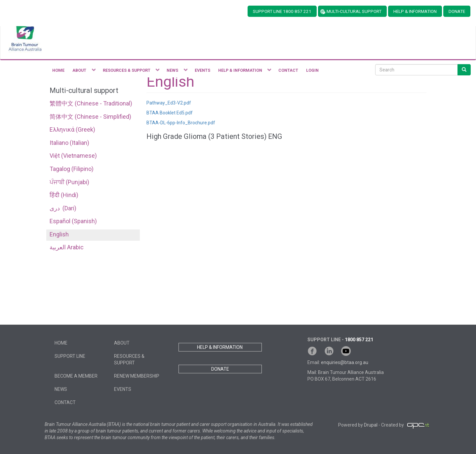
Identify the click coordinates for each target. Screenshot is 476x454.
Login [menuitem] (312, 70)
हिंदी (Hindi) (64, 195)
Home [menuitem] (58, 70)
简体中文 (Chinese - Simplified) (90, 117)
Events (123, 389)
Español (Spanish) (73, 221)
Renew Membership (137, 376)
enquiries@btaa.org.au (345, 362)
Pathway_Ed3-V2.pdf (169, 103)
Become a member (76, 376)
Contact (65, 402)
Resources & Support (129, 359)
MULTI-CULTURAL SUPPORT (354, 11)
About (122, 343)
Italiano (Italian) (69, 143)
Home (61, 343)
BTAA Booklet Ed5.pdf (170, 113)
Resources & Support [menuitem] (129, 72)
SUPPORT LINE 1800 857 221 (282, 11)
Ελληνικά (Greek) (72, 129)
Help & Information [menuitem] (243, 72)
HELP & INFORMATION (415, 11)
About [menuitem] (82, 72)
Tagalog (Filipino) (72, 169)
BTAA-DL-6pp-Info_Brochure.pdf (181, 123)
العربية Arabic (67, 247)
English (59, 234)
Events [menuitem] (202, 70)
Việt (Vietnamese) (73, 156)
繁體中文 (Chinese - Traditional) (91, 103)
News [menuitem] (175, 72)
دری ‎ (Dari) (63, 208)
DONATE (457, 11)
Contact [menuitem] (288, 70)
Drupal (371, 425)
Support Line (70, 356)
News (61, 389)
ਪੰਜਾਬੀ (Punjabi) (69, 182)
